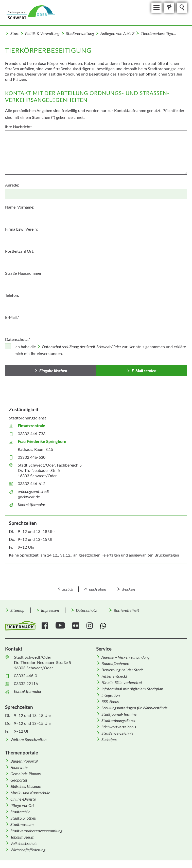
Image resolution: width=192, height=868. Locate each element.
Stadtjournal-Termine (119, 714)
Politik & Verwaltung (42, 34)
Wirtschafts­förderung (28, 850)
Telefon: (12, 296)
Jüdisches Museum (26, 787)
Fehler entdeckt (115, 676)
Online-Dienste (23, 799)
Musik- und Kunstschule (30, 793)
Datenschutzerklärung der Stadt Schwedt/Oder (82, 347)
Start (15, 34)
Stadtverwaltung (80, 34)
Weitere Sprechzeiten (28, 740)
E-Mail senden (144, 371)
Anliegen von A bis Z (117, 34)
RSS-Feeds (110, 702)
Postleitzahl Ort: (20, 251)
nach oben (98, 589)
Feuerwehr (19, 768)
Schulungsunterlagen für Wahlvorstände (135, 708)
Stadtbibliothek (23, 818)
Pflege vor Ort (22, 806)
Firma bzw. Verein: (21, 229)
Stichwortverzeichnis (119, 727)
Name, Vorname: (20, 207)
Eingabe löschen (53, 371)
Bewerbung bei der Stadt (122, 670)
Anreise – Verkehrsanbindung (126, 657)
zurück (68, 589)
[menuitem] (17, 610)
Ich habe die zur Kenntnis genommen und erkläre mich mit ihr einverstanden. (100, 350)
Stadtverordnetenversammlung (36, 831)
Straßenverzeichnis (117, 733)
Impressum (50, 611)
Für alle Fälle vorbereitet (122, 683)
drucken (128, 589)
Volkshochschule (24, 844)
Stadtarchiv (20, 812)
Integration (111, 695)
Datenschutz (86, 611)
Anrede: (12, 185)
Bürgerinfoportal (24, 761)
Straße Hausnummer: (24, 273)
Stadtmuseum (22, 825)
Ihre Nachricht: (18, 127)
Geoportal (19, 780)
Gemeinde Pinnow (26, 774)
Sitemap (17, 611)
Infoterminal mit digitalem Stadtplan (132, 689)
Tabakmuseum (22, 837)
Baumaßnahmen (115, 664)
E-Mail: (12, 318)
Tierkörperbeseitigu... (158, 34)
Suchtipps (109, 740)
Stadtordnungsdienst (119, 721)
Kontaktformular (31, 505)
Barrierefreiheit (126, 611)
